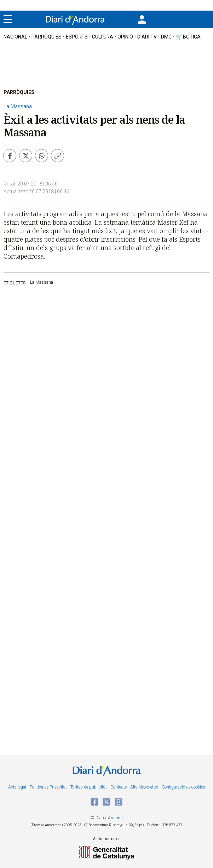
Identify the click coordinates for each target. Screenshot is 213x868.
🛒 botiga (188, 37)
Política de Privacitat (48, 787)
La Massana (18, 106)
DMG (166, 37)
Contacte (119, 787)
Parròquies (47, 37)
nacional (15, 37)
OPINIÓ (125, 37)
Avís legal (17, 787)
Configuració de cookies (183, 787)
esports (77, 37)
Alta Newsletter (144, 787)
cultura (103, 37)
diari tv (147, 37)
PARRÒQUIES (19, 92)
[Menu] (8, 19)
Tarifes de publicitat (89, 787)
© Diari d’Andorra (107, 818)
